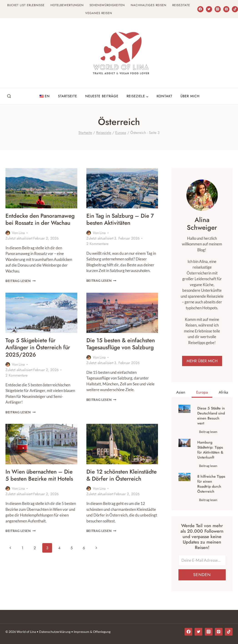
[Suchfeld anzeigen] (9, 96)
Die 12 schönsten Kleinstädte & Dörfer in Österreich (116, 486)
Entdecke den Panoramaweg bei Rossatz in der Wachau (39, 223)
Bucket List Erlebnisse (26, 5)
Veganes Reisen (99, 13)
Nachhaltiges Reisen (149, 5)
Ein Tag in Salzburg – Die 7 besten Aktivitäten (120, 219)
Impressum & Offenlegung (92, 632)
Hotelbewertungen (67, 5)
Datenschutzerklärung (55, 632)
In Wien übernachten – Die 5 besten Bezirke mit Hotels (38, 486)
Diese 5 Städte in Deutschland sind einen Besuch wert (211, 417)
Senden (202, 576)
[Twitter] (209, 9)
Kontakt (164, 96)
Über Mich (190, 96)
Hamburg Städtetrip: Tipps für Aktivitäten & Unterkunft (210, 451)
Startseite (68, 96)
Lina (22, 240)
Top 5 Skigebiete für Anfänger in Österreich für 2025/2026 (40, 354)
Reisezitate (181, 5)
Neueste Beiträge (102, 96)
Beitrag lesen (20, 288)
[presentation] (41, 188)
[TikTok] (235, 9)
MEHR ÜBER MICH (202, 362)
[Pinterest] (226, 9)
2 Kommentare (97, 244)
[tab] (181, 394)
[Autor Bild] (8, 240)
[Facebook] (200, 9)
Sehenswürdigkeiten (107, 5)
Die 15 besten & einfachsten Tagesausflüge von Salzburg (120, 354)
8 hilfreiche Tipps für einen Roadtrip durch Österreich (211, 485)
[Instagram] (218, 9)
